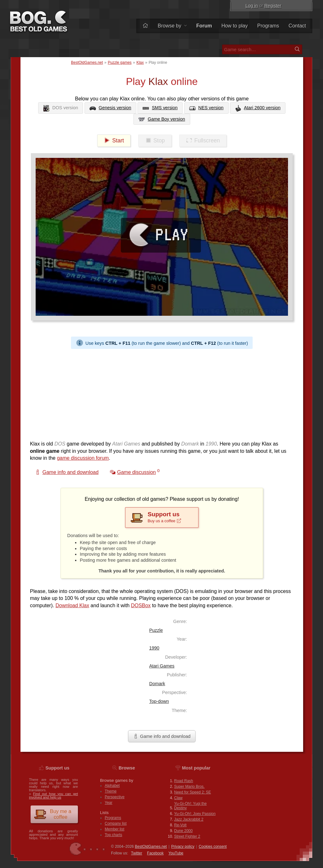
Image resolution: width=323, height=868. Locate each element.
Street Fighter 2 (187, 836)
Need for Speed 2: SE (193, 792)
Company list (116, 823)
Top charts (113, 835)
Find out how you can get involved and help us (53, 796)
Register (273, 6)
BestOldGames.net (87, 63)
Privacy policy (183, 847)
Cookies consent (213, 847)
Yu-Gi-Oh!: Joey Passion (195, 814)
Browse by (172, 26)
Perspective (115, 797)
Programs (268, 26)
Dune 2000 (183, 831)
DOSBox (141, 605)
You (176, 853)
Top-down (159, 701)
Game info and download (162, 736)
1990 (154, 648)
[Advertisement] (162, 393)
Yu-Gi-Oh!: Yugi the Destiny (190, 806)
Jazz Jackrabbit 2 (189, 819)
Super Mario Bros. (189, 787)
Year (109, 803)
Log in (252, 6)
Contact (297, 26)
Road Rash (184, 781)
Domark (157, 684)
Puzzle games (120, 63)
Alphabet (112, 786)
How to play (235, 26)
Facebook (155, 853)
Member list (115, 829)
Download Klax (72, 605)
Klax (140, 63)
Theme (111, 791)
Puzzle (156, 630)
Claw (178, 798)
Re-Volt (180, 825)
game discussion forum (83, 458)
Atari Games (162, 666)
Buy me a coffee (53, 814)
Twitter (136, 853)
